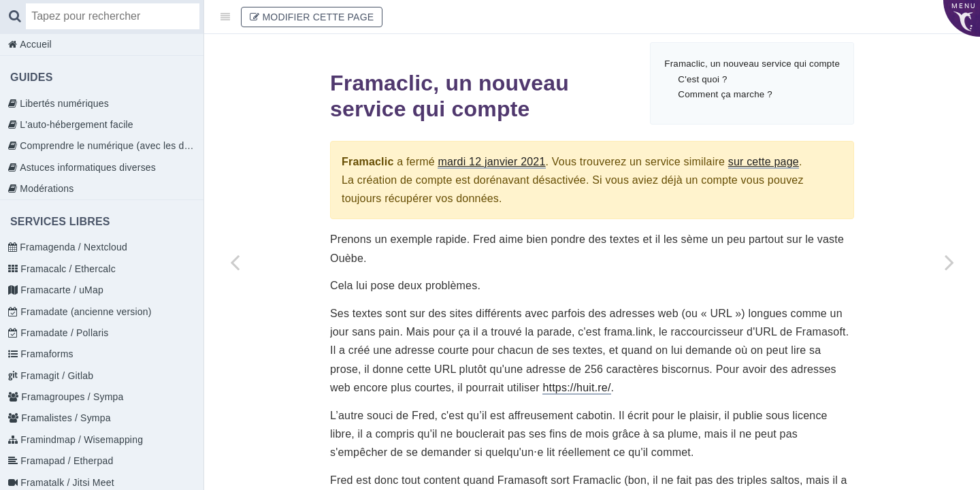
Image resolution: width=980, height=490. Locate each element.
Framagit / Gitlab (55, 376)
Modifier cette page (312, 17)
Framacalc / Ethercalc (67, 269)
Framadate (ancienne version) (84, 312)
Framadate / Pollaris (63, 333)
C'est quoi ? (702, 79)
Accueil (34, 44)
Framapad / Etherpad (65, 461)
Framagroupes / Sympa (71, 397)
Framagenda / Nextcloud (72, 247)
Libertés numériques (63, 103)
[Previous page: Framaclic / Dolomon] (235, 262)
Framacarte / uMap (61, 290)
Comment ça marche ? (725, 94)
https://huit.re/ (576, 388)
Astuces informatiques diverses (86, 167)
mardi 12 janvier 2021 (491, 162)
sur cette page (764, 162)
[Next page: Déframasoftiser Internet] (949, 262)
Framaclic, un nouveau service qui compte (752, 64)
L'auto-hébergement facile (75, 125)
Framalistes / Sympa (64, 418)
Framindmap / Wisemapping (80, 440)
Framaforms (46, 354)
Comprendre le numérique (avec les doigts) (110, 146)
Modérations (45, 189)
